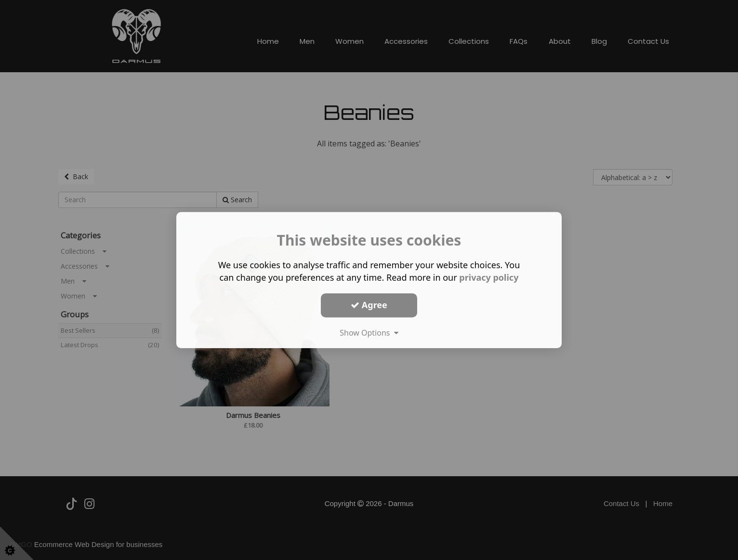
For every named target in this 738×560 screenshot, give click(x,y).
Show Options (369, 333)
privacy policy (489, 277)
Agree (369, 305)
